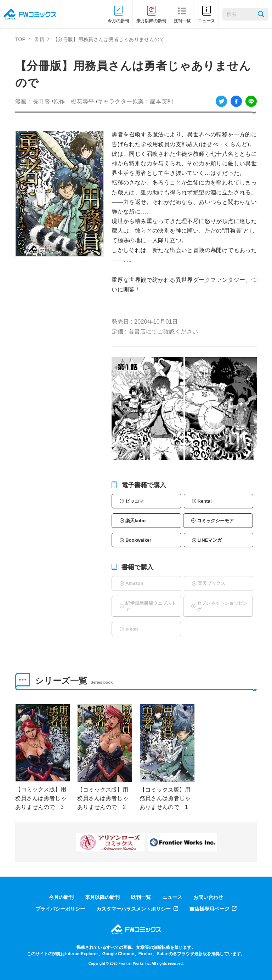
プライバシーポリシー (60, 909)
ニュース (172, 897)
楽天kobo (135, 521)
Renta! (205, 501)
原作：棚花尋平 (74, 101)
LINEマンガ (210, 540)
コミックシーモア (215, 521)
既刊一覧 (141, 897)
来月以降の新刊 (102, 897)
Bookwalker (138, 540)
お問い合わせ (208, 897)
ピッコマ (135, 501)
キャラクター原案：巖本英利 (135, 101)
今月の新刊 (61, 897)
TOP (21, 39)
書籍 (39, 39)
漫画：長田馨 (33, 101)
